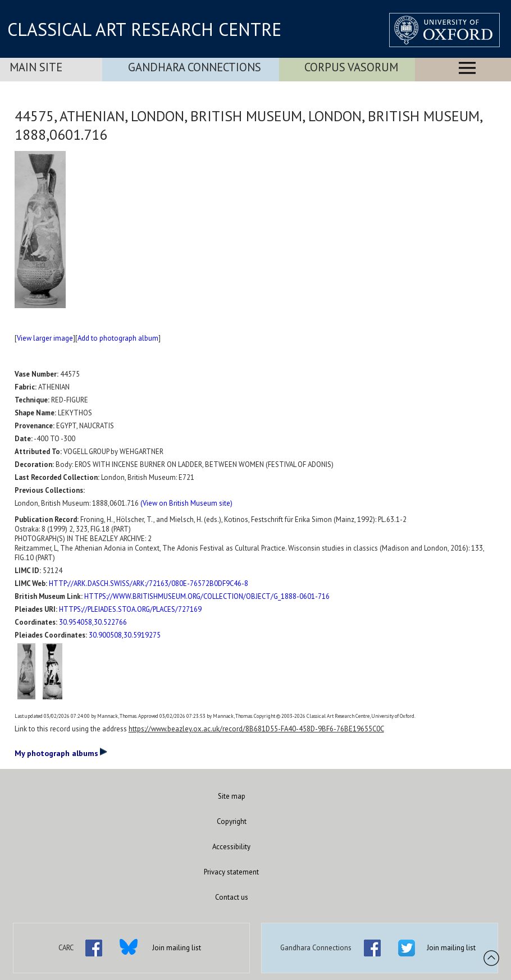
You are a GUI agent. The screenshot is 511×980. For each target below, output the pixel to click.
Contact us (232, 897)
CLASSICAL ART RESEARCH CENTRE (144, 29)
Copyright (232, 821)
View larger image (45, 338)
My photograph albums (61, 753)
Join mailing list (177, 948)
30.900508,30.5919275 (125, 635)
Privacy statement (231, 872)
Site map (232, 796)
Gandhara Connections (195, 67)
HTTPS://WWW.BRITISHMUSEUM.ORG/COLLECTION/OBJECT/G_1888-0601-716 (207, 596)
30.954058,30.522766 (93, 622)
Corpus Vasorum (351, 67)
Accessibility (231, 847)
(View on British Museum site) (186, 503)
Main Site (36, 67)
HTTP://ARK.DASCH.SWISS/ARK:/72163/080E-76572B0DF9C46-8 (149, 583)
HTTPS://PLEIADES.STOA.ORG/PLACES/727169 (130, 609)
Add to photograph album (118, 338)
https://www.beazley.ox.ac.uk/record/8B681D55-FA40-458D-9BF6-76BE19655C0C (256, 729)
